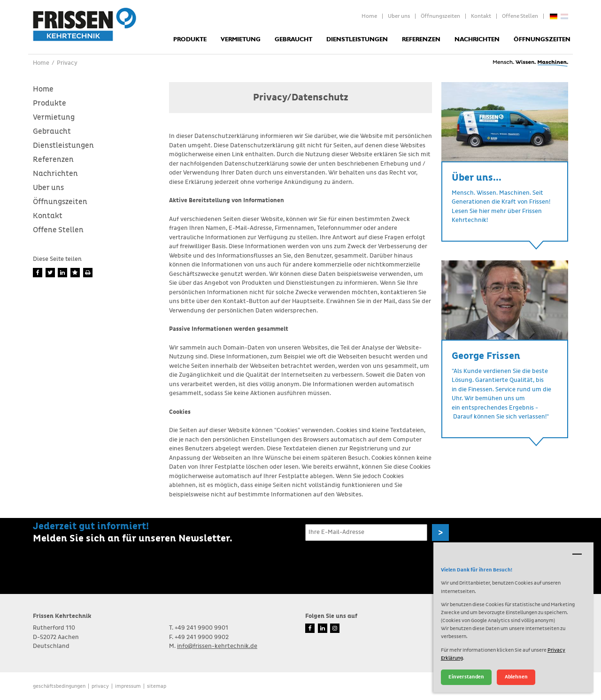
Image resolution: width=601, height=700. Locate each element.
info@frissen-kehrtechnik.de (217, 646)
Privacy (100, 686)
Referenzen (421, 40)
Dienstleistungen (357, 40)
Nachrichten (477, 40)
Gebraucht (293, 40)
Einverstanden (466, 677)
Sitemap (157, 686)
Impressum (128, 686)
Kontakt (481, 16)
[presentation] (377, 563)
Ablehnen (516, 677)
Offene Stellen (520, 16)
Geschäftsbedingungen (59, 686)
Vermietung (241, 40)
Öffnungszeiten (440, 16)
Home (369, 16)
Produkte (190, 40)
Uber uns (399, 16)
